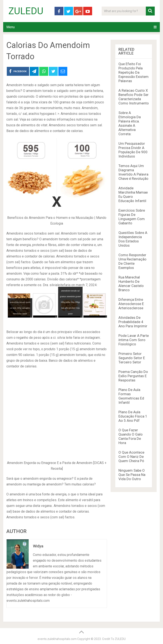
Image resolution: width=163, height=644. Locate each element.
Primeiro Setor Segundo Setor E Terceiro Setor (132, 358)
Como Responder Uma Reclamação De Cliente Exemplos (132, 261)
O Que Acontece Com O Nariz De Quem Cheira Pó (131, 457)
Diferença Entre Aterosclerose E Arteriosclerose (131, 304)
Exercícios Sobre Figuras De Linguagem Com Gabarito (132, 217)
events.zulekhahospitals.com (57, 639)
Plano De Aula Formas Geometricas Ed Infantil (131, 396)
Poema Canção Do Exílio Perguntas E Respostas (133, 376)
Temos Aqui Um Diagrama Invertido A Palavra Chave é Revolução (133, 172)
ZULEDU (26, 11)
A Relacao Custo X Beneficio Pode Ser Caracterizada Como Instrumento (134, 97)
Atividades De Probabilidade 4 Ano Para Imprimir (133, 322)
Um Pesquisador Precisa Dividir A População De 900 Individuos (133, 150)
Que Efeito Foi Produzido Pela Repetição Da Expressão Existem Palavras (133, 72)
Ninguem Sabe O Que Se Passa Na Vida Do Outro (132, 475)
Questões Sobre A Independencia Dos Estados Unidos (133, 239)
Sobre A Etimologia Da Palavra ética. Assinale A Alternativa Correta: (130, 123)
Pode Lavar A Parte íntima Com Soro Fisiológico (134, 340)
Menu (11, 27)
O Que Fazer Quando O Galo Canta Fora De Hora (131, 436)
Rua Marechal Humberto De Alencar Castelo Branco (131, 284)
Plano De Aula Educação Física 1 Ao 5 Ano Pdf (133, 416)
